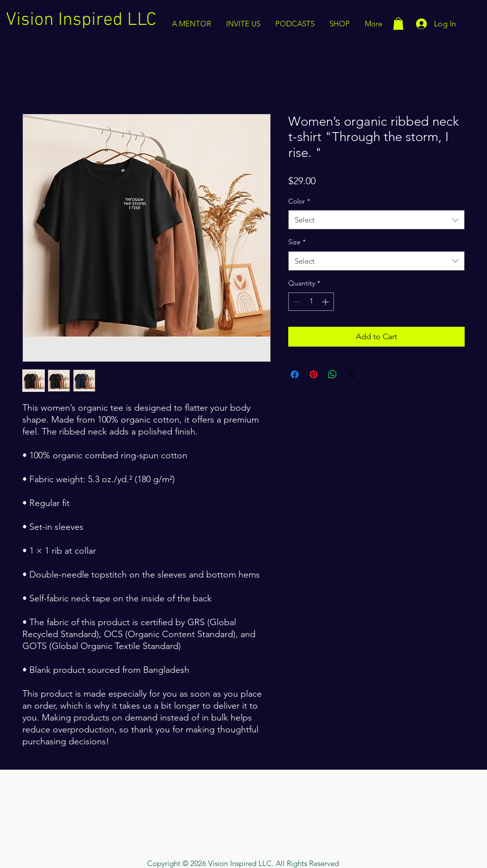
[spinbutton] (311, 302)
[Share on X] (351, 374)
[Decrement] (296, 302)
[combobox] (376, 220)
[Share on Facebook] (295, 374)
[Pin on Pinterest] (314, 374)
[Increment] (326, 302)
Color (299, 201)
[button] (398, 24)
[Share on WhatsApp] (332, 374)
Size (297, 242)
